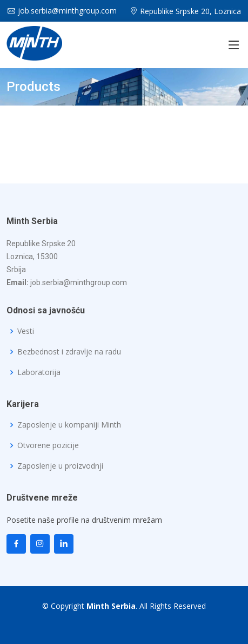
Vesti (26, 331)
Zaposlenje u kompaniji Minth (69, 425)
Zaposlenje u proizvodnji (60, 466)
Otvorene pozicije (48, 445)
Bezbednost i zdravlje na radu (69, 352)
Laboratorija (39, 372)
